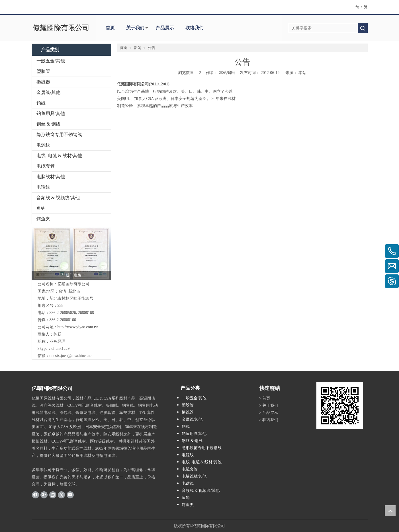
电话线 (43, 187)
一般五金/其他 (51, 61)
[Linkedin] (53, 495)
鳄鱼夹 (43, 219)
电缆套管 (46, 166)
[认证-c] (71, 254)
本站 (302, 73)
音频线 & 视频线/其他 (58, 198)
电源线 (43, 145)
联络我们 (195, 28)
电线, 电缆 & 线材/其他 (59, 156)
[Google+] (44, 495)
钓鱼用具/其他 (51, 113)
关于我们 (135, 28)
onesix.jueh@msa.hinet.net (71, 356)
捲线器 (43, 82)
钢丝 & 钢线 (48, 124)
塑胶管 (43, 71)
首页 (110, 28)
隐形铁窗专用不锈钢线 (59, 134)
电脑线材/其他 (51, 177)
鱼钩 (41, 208)
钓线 (41, 103)
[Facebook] (35, 495)
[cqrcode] (340, 406)
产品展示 (165, 28)
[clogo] (61, 28)
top (390, 511)
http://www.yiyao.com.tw (78, 327)
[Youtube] (70, 495)
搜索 (363, 28)
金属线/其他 (48, 92)
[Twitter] (61, 495)
